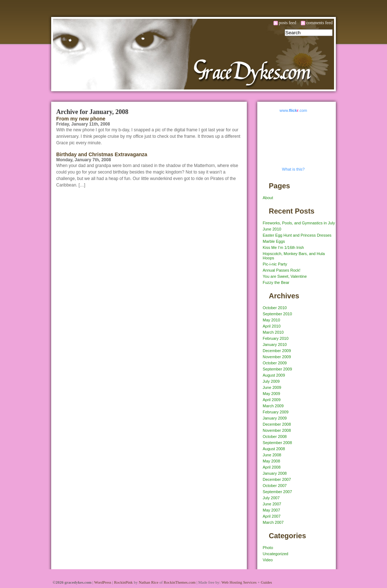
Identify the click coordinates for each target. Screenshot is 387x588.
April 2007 (272, 516)
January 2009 (275, 418)
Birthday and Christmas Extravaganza (102, 154)
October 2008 (275, 436)
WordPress (103, 582)
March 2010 (273, 332)
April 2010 (272, 326)
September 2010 (277, 314)
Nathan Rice (149, 582)
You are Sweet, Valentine (285, 276)
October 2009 (275, 363)
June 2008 (272, 455)
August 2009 (274, 375)
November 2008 (277, 430)
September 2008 (277, 443)
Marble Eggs (274, 241)
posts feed (288, 23)
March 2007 (273, 522)
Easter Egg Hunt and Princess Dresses (297, 235)
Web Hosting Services (239, 582)
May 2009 (271, 394)
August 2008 (274, 449)
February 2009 (276, 412)
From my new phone (81, 119)
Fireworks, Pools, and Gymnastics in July (299, 223)
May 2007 (271, 510)
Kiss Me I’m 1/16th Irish (283, 247)
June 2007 (272, 504)
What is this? (293, 169)
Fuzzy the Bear (276, 282)
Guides (266, 582)
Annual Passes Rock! (282, 270)
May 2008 (271, 461)
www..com (293, 110)
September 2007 (277, 492)
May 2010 (271, 320)
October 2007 (275, 486)
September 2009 (277, 369)
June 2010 (272, 229)
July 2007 (271, 498)
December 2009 (277, 351)
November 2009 (277, 357)
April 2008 (272, 467)
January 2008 (275, 473)
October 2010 (275, 308)
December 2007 (277, 479)
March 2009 (273, 406)
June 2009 (272, 387)
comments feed (319, 23)
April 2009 (272, 400)
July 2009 (271, 381)
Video (268, 560)
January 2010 (275, 345)
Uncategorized (275, 554)
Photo (268, 548)
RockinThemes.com (179, 582)
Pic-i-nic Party (275, 264)
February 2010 (276, 338)
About (268, 198)
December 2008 (277, 424)
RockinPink (123, 582)
